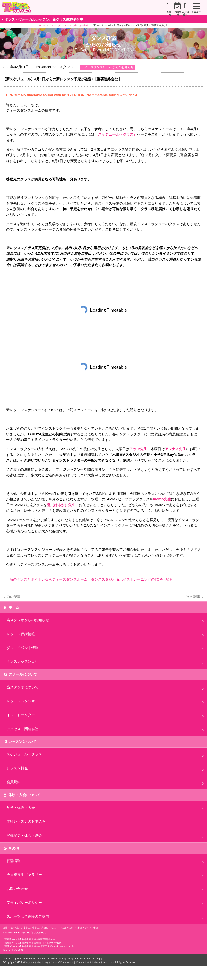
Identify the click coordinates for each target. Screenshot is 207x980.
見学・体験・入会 (21, 807)
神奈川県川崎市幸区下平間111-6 (39, 939)
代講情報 (149, 12)
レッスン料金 (17, 768)
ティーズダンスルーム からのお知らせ (69, 25)
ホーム (14, 607)
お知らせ (122, 12)
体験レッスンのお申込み (26, 821)
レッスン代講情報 (21, 634)
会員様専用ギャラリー (24, 874)
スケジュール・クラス (24, 754)
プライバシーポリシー (24, 902)
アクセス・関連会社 (22, 729)
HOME (43, 25)
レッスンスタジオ (21, 701)
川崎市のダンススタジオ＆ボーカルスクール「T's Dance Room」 (24, 8)
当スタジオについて (22, 687)
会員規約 (14, 782)
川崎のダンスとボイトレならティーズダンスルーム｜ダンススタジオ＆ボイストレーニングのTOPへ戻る (89, 579)
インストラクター (21, 715)
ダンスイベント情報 (22, 648)
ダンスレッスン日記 (22, 661)
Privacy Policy (66, 958)
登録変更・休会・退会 (24, 835)
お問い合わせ (17, 888)
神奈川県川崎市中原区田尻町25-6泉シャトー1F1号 (48, 946)
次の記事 (193, 596)
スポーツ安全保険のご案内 (28, 916)
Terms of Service (87, 958)
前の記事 (14, 596)
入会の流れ (176, 12)
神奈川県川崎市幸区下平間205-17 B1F (42, 943)
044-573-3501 (16, 950)
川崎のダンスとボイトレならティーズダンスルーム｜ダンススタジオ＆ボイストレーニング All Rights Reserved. (79, 962)
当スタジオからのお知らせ (28, 620)
